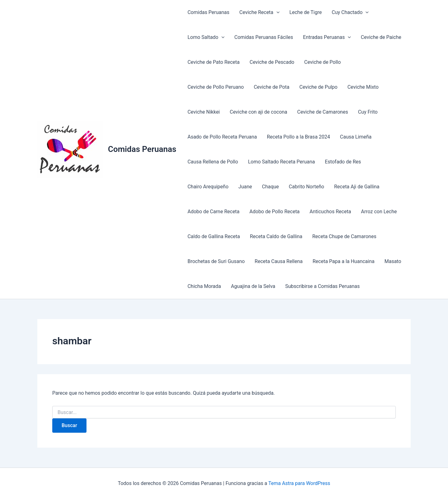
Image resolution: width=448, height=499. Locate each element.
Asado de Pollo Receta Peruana (222, 137)
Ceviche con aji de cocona (259, 112)
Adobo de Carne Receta (214, 212)
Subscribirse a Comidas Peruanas (323, 286)
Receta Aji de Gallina (357, 187)
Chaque (270, 187)
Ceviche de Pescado (272, 62)
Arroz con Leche (379, 212)
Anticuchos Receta (330, 212)
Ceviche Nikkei (204, 112)
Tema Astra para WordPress (299, 483)
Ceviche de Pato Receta (214, 62)
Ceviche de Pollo (323, 62)
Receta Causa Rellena (279, 261)
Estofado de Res (343, 162)
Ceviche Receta (259, 12)
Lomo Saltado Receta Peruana (281, 162)
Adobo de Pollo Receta (275, 212)
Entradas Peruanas (327, 37)
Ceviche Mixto (363, 87)
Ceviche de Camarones (322, 112)
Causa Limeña (356, 137)
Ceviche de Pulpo (318, 87)
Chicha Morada (204, 286)
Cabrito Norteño (306, 187)
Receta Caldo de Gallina (276, 236)
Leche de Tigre (306, 12)
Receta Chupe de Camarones (344, 236)
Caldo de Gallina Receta (214, 236)
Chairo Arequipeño (208, 187)
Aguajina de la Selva (253, 286)
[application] (277, 12)
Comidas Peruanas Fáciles (264, 37)
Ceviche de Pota (272, 87)
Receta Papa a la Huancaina (344, 261)
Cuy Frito (368, 112)
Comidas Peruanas (142, 149)
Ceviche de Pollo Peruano (216, 87)
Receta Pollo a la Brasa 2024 (299, 137)
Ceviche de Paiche (381, 37)
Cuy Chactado (350, 12)
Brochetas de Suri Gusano (216, 261)
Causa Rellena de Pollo (213, 162)
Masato (393, 261)
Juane (245, 187)
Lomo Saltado (206, 37)
